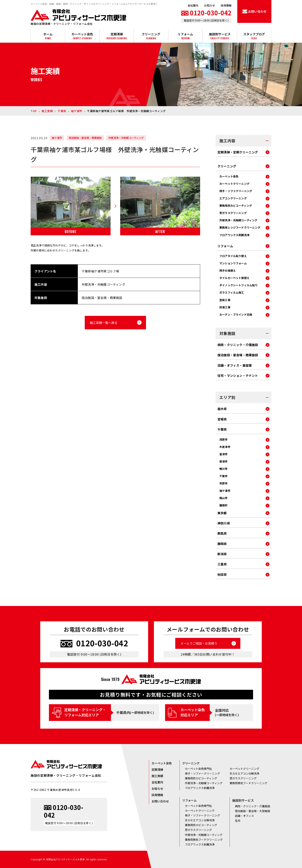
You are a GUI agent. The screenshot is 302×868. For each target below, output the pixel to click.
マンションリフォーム (233, 263)
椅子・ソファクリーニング (236, 191)
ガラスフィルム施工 (232, 292)
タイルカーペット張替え (234, 278)
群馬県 (222, 534)
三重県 (222, 564)
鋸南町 (224, 505)
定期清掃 (117, 36)
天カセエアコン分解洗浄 (244, 773)
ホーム (48, 36)
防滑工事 (225, 307)
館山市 (224, 498)
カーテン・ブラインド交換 (236, 315)
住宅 (238, 821)
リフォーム (185, 36)
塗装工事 (225, 300)
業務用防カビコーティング (236, 206)
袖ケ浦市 (225, 491)
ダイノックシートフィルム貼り (239, 285)
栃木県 (222, 409)
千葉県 (222, 430)
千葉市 (224, 476)
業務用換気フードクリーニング (248, 783)
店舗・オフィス (244, 816)
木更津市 (225, 447)
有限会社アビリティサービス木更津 (78, 15)
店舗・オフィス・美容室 (235, 366)
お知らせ (210, 5)
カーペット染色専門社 (198, 769)
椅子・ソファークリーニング (202, 773)
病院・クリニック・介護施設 (238, 345)
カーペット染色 (82, 36)
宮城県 (222, 419)
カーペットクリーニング (234, 184)
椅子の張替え (228, 270)
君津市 (224, 461)
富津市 (224, 454)
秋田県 (222, 575)
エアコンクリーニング (233, 198)
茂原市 (224, 439)
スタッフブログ (254, 36)
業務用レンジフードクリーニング (240, 227)
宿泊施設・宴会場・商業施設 (238, 355)
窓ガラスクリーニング (233, 213)
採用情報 (226, 5)
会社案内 (193, 5)
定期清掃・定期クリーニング (238, 152)
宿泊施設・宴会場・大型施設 (253, 811)
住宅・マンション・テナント (238, 376)
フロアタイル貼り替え (233, 256)
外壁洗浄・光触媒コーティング (238, 220)
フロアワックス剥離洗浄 (234, 235)
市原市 (224, 483)
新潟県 (222, 554)
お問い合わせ (160, 801)
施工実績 (157, 776)
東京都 (222, 513)
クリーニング (151, 36)
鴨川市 (224, 469)
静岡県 (222, 544)
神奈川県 (224, 523)
